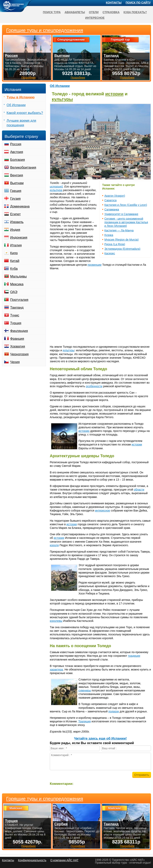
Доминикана (20, 206)
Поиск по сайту (138, 3)
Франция (17, 339)
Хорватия (18, 346)
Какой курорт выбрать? (25, 113)
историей (56, 187)
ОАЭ (14, 292)
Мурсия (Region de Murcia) (122, 240)
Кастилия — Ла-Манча (119, 230)
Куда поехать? (135, 12)
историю (84, 431)
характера (56, 670)
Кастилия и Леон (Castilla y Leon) (126, 205)
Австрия (17, 152)
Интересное (95, 18)
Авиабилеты (75, 12)
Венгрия (17, 175)
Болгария (18, 160)
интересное (102, 511)
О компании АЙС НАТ (64, 860)
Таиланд (17, 308)
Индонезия (19, 237)
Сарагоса (110, 200)
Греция (16, 191)
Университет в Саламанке (121, 214)
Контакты (114, 3)
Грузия (15, 199)
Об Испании (60, 86)
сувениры (85, 690)
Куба (14, 269)
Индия (15, 230)
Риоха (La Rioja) (115, 244)
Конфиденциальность (32, 860)
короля (54, 545)
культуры (62, 99)
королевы (56, 621)
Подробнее (29, 846)
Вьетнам (17, 183)
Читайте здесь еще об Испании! (101, 738)
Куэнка (109, 235)
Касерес (110, 253)
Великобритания (23, 167)
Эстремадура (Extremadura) (122, 249)
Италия (16, 245)
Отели (94, 12)
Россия (16, 144)
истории (114, 94)
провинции (95, 265)
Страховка (111, 12)
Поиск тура (52, 12)
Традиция (85, 721)
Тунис (15, 315)
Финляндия (19, 331)
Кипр (14, 253)
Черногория (19, 354)
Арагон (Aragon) (115, 196)
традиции (134, 656)
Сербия (61, 824)
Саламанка (112, 209)
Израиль (17, 222)
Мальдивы (18, 276)
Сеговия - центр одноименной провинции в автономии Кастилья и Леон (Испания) (126, 222)
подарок (114, 711)
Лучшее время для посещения (21, 123)
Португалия (19, 300)
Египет (15, 214)
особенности (94, 386)
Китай (15, 261)
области (139, 490)
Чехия (15, 362)
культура (56, 190)
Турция (16, 323)
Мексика (17, 284)
